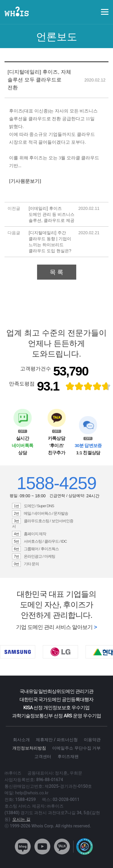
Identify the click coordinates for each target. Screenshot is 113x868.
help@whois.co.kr (32, 793)
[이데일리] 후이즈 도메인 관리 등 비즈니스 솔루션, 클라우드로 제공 (52, 214)
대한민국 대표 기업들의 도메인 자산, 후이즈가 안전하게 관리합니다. (56, 605)
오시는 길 (21, 819)
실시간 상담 (22, 445)
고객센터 (43, 756)
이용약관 (92, 740)
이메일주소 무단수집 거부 (76, 748)
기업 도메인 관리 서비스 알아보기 (54, 627)
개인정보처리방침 (29, 748)
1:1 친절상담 (88, 449)
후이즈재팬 (68, 756)
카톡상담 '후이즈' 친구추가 (56, 445)
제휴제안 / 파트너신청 (57, 740)
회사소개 (21, 740)
